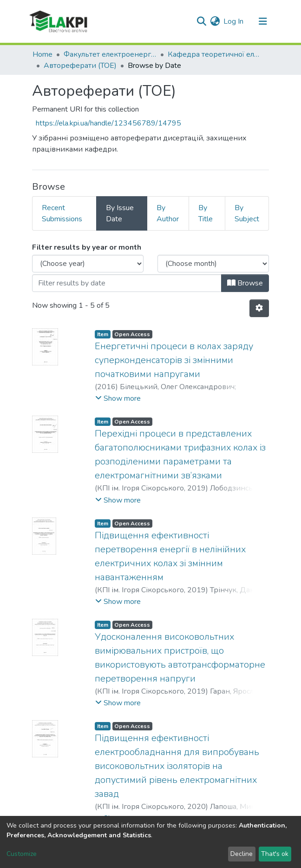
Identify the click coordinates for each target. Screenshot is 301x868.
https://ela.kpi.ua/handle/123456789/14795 (108, 123)
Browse (245, 283)
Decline (242, 854)
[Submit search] (201, 21)
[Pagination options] (259, 308)
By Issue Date (120, 213)
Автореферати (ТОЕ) (80, 66)
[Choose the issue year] (88, 264)
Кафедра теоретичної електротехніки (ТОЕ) (214, 54)
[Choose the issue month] (213, 264)
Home (43, 54)
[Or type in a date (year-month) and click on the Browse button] (127, 283)
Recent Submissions (62, 213)
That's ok (275, 854)
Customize (22, 854)
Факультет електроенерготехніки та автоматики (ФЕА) (110, 54)
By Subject (247, 213)
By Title (206, 213)
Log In (234, 21)
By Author (168, 213)
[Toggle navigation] (263, 21)
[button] (215, 21)
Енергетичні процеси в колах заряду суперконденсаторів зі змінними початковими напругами (174, 360)
